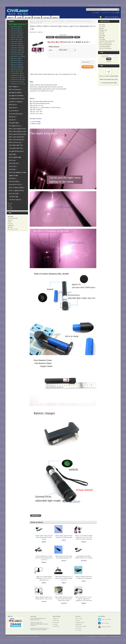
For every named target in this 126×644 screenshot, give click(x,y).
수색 (102, 52)
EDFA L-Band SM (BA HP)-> (17, 137)
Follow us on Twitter (105, 620)
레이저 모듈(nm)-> (14, 87)
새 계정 (117, 12)
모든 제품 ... (10, 209)
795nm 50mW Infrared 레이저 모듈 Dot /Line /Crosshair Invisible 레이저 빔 (64, 578)
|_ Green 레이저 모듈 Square (17, 48)
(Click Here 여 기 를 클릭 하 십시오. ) (76, 42)
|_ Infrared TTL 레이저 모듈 (17, 82)
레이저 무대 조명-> (14, 194)
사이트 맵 (10, 224)
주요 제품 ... (10, 207)
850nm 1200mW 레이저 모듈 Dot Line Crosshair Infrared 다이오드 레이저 (44, 558)
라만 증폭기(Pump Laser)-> (17, 151)
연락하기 (55, 18)
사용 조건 (10, 220)
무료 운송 (102, 34)
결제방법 (101, 28)
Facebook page (103, 623)
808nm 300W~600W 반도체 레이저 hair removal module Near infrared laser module (64, 599)
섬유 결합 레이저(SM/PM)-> (16, 96)
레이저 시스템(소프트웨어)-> (17, 188)
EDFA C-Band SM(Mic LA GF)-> (18, 132)
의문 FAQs (102, 32)
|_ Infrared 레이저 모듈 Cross (17, 77)
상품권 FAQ (11, 225)
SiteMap (36, 637)
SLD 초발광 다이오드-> (15, 126)
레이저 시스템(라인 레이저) (16, 191)
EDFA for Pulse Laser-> (16, 142)
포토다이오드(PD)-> (14, 182)
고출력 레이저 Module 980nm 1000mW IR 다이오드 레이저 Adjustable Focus (44, 578)
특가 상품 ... (10, 203)
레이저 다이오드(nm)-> (15, 90)
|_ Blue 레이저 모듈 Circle (16, 65)
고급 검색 (109, 61)
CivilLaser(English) (103, 5)
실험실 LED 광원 (14, 175)
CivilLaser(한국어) (93, 5)
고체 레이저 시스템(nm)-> (16, 102)
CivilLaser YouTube (104, 627)
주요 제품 (37, 18)
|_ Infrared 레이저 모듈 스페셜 (17, 80)
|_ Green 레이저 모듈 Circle (17, 50)
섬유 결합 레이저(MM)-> (15, 93)
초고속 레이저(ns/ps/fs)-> (16, 114)
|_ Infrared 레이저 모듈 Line (17, 75)
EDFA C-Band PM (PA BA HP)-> (18, 134)
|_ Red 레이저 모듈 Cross (16, 31)
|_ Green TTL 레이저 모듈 (16, 54)
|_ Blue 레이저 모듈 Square (17, 67)
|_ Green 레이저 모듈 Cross (17, 46)
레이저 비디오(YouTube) (105, 48)
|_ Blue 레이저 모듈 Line (16, 60)
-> (18, 24)
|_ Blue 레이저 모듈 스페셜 (16, 69)
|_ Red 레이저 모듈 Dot (16, 27)
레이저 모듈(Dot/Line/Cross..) (43, 21)
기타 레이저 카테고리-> (15, 200)
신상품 (19, 18)
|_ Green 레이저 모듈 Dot (16, 41)
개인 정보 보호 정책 (13, 218)
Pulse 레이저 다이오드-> (16, 185)
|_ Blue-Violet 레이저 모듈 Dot (17, 56)
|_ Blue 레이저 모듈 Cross (16, 63)
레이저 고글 (12, 160)
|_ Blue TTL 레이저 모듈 (16, 71)
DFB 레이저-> (13, 117)
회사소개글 (102, 25)
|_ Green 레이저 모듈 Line (16, 44)
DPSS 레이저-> (13, 105)
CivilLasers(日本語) (114, 5)
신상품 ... (10, 205)
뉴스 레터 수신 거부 (13, 229)
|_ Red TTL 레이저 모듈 (16, 39)
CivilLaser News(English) (105, 45)
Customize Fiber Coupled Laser (107, 41)
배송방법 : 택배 (103, 30)
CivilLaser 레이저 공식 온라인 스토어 (25, 637)
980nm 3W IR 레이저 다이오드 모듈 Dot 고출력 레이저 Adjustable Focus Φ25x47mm (84, 599)
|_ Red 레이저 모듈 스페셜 (16, 37)
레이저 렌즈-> (13, 169)
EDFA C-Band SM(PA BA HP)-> (18, 129)
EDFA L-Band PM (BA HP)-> (17, 140)
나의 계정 (46, 18)
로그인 (97, 12)
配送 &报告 (11, 216)
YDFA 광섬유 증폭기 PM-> (16, 148)
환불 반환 (102, 37)
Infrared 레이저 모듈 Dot (58, 21)
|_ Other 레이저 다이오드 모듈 (17, 84)
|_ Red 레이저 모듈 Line (16, 29)
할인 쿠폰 (10, 227)
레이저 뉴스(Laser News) (105, 43)
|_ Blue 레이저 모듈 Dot (16, 58)
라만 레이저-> (13, 120)
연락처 (9, 222)
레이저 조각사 (13, 166)
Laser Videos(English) (105, 46)
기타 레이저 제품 (14, 197)
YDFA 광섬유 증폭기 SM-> (16, 145)
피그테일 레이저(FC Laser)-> (17, 99)
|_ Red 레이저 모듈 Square (16, 33)
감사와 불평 (102, 39)
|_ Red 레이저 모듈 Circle (16, 35)
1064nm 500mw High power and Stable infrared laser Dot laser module (44, 537)
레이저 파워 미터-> (14, 163)
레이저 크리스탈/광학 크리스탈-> (18, 172)
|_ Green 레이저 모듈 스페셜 (17, 52)
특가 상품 (28, 18)
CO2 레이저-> (13, 179)
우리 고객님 (102, 27)
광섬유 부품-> (13, 154)
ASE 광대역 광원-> (14, 123)
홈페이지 (11, 18)
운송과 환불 (102, 36)
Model (50, 50)
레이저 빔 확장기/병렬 (15, 157)
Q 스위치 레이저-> (14, 111)
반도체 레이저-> (13, 108)
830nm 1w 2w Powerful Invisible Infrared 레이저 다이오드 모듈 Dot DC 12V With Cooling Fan (84, 537)
